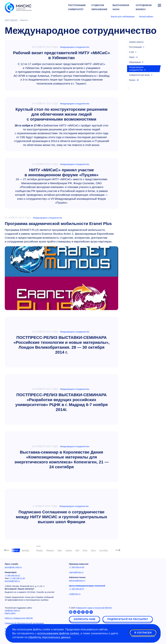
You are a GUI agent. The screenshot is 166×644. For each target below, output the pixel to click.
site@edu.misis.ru (12, 611)
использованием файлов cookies (58, 633)
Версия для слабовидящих (123, 17)
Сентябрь (103, 550)
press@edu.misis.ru (13, 567)
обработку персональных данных (49, 637)
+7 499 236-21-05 (17, 578)
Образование (135, 62)
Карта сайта (10, 613)
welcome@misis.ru (77, 581)
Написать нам (85, 619)
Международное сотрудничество (75, 47)
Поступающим (135, 47)
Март (60, 550)
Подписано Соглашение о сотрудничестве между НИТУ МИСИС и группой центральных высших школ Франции (62, 517)
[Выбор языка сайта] (159, 16)
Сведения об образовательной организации (24, 623)
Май (77, 550)
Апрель (69, 550)
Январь (39, 550)
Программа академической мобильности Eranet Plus (58, 224)
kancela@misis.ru (12, 581)
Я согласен (143, 633)
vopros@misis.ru (76, 572)
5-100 (131, 52)
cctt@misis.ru (75, 594)
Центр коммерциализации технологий (87, 586)
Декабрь (26, 550)
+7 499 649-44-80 (77, 567)
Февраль (50, 550)
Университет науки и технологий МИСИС (94, 608)
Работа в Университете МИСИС (19, 618)
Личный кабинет (146, 17)
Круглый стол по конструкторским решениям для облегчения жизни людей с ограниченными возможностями (61, 114)
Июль (93, 550)
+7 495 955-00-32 (12, 576)
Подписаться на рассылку (128, 619)
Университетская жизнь (139, 75)
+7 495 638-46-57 (77, 589)
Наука (132, 57)
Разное (132, 80)
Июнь (85, 550)
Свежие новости (136, 42)
